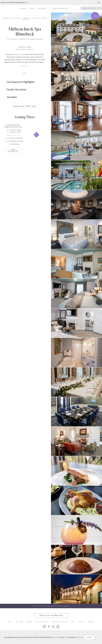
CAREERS (29, 622)
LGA (7, 141)
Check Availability (13, 150)
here (27, 2)
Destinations (23, 8)
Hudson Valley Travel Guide (25, 106)
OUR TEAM (19, 622)
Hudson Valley (20, 54)
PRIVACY (82, 622)
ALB (7, 138)
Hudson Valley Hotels (11, 18)
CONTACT (91, 622)
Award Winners (42, 8)
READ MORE (25, 66)
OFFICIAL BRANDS (42, 622)
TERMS (73, 622)
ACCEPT (90, 637)
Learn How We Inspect (25, 49)
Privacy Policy (57, 637)
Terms (66, 637)
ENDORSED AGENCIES (60, 622)
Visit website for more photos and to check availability (51, 606)
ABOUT (10, 622)
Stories (32, 8)
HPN (11, 144)
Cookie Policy (79, 637)
